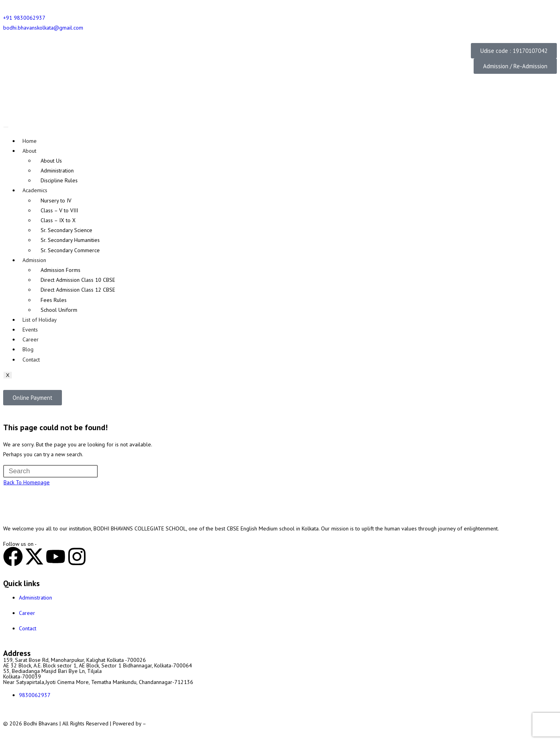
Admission (34, 260)
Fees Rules (54, 300)
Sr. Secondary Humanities (70, 240)
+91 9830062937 (24, 18)
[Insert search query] (50, 471)
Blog (28, 349)
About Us (51, 161)
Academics (35, 190)
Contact (31, 360)
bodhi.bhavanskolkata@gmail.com (43, 28)
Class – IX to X (58, 220)
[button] (514, 51)
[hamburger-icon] (6, 127)
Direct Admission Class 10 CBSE (78, 280)
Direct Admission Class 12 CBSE (78, 290)
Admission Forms (61, 270)
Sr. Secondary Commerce (70, 250)
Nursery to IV (56, 200)
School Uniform (59, 310)
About (29, 151)
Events (30, 330)
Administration (57, 171)
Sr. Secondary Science (66, 230)
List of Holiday (40, 320)
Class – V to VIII (59, 210)
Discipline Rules (59, 180)
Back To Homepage (27, 482)
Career (31, 339)
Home (30, 141)
